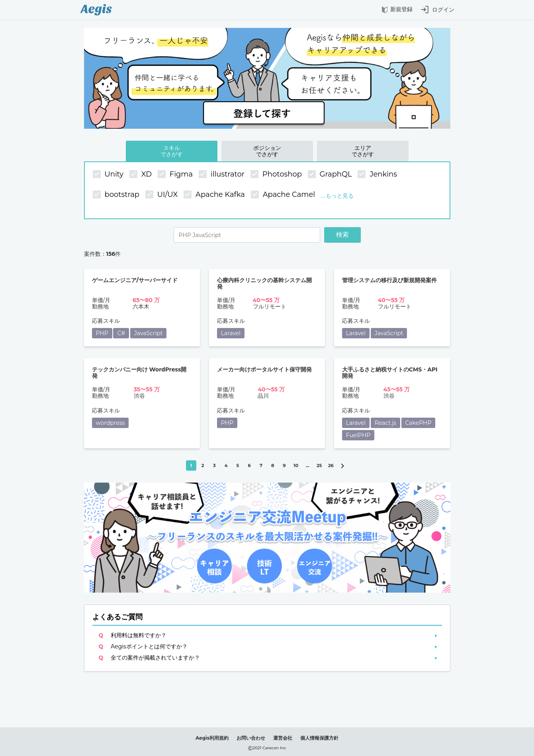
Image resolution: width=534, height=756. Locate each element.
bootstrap (117, 195)
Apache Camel (284, 195)
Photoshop (277, 174)
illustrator (223, 174)
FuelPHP (358, 435)
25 (319, 465)
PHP (102, 333)
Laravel (231, 333)
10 (296, 465)
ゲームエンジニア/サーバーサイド (135, 280)
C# (121, 333)
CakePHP (419, 423)
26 (331, 465)
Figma (176, 174)
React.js (385, 423)
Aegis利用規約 (212, 738)
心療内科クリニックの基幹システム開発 (264, 284)
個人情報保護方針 (319, 738)
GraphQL (331, 174)
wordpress (111, 423)
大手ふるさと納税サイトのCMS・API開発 (390, 373)
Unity (109, 174)
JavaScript (149, 333)
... (308, 465)
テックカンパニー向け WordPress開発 (139, 373)
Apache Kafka (215, 195)
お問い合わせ (251, 738)
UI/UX (162, 195)
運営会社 (283, 738)
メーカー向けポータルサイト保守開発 (264, 370)
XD (142, 174)
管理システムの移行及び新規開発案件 (389, 280)
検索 (342, 235)
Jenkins (378, 174)
